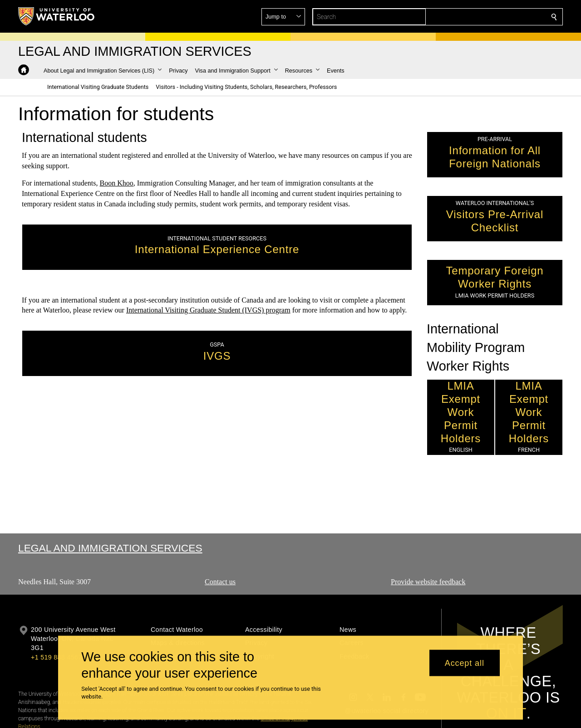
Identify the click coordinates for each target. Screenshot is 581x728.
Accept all (465, 663)
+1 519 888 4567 (56, 657)
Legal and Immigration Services (110, 548)
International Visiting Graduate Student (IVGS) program (208, 310)
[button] (488, 17)
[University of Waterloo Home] (57, 16)
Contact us (220, 582)
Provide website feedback (428, 582)
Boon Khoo (117, 183)
